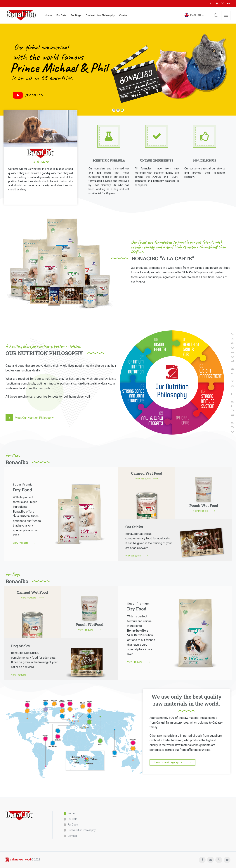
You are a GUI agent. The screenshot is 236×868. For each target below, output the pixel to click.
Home (71, 813)
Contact (72, 836)
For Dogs (73, 825)
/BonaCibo (34, 95)
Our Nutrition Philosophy (82, 830)
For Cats (72, 819)
